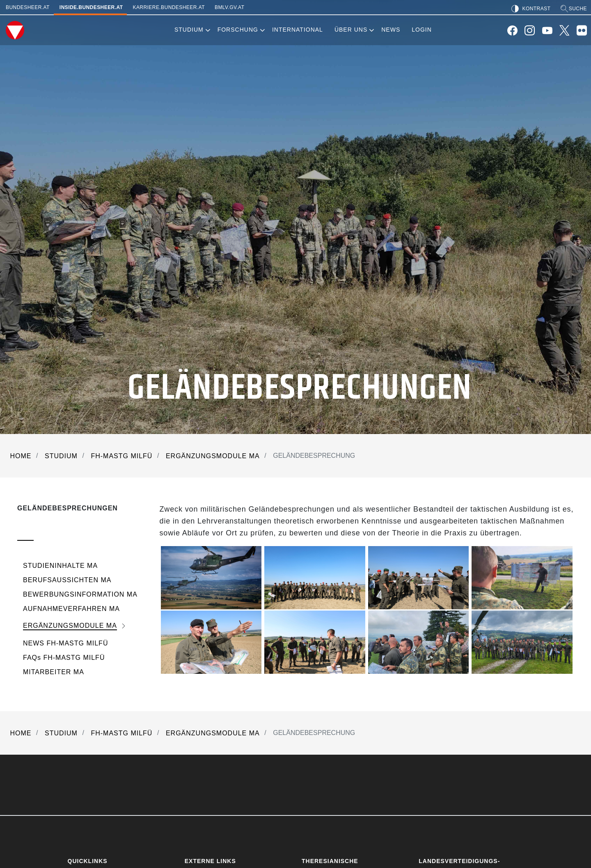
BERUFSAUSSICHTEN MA (67, 580)
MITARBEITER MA (54, 672)
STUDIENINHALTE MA (60, 566)
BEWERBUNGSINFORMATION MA (80, 594)
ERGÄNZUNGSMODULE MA (70, 626)
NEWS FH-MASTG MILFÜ (65, 643)
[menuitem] (189, 30)
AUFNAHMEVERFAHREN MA (71, 609)
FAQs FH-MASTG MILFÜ (64, 658)
